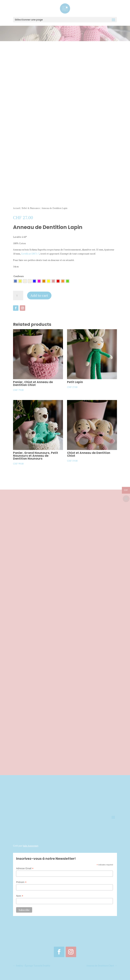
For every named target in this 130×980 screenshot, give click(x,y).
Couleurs (19, 275)
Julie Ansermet (31, 844)
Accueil (17, 207)
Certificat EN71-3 (30, 252)
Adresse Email (25, 867)
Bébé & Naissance (31, 207)
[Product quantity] (18, 294)
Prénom (21, 881)
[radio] (15, 280)
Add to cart (39, 294)
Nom (20, 895)
